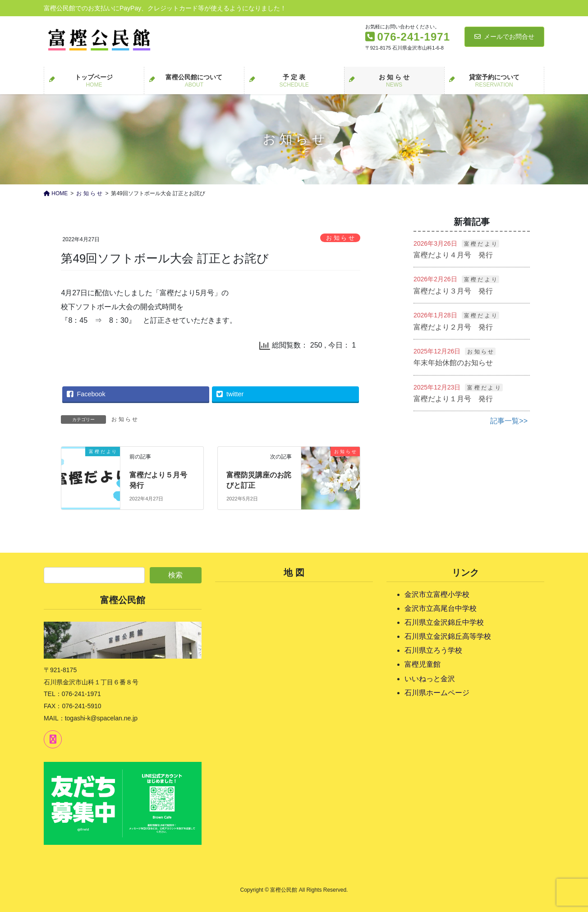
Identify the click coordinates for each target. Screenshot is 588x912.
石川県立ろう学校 (433, 650)
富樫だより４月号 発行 (453, 255)
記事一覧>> (509, 421)
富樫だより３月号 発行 (453, 291)
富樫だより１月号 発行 (453, 399)
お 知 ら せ (340, 238)
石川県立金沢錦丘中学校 (444, 622)
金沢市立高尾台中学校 (441, 608)
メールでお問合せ (504, 37)
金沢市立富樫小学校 (437, 594)
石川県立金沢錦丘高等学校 (448, 636)
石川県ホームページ (437, 693)
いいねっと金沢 (430, 679)
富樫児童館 (423, 664)
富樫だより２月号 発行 (453, 327)
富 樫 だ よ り (480, 244)
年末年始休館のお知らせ (453, 363)
